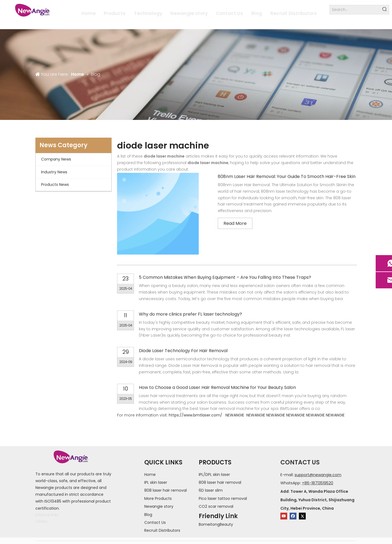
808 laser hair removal (166, 490)
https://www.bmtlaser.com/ (195, 415)
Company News (56, 159)
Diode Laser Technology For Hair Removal (183, 351)
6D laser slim (211, 490)
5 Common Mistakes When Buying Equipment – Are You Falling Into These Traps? (225, 277)
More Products (158, 498)
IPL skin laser (156, 482)
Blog (148, 515)
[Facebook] (293, 516)
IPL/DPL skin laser (214, 475)
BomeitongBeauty (216, 524)
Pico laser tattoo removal (223, 498)
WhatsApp (290, 483)
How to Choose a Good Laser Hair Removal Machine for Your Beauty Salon (217, 387)
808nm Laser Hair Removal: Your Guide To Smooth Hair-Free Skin (287, 176)
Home (150, 475)
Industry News (54, 172)
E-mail (287, 475)
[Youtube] (284, 516)
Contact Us (155, 522)
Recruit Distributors (162, 530)
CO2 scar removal (216, 506)
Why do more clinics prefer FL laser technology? (190, 314)
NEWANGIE (235, 415)
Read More (235, 223)
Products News (55, 185)
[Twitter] (302, 516)
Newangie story (159, 506)
